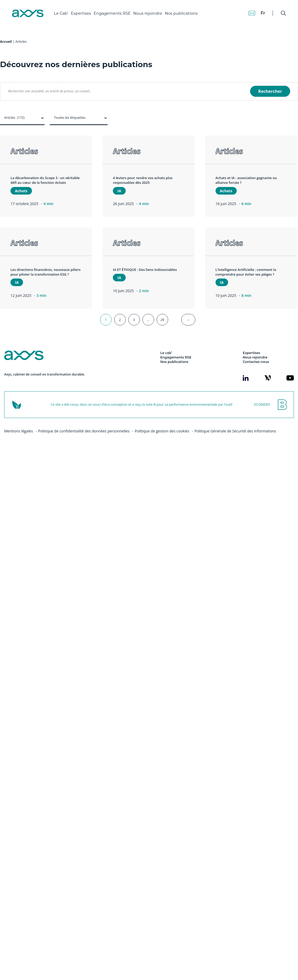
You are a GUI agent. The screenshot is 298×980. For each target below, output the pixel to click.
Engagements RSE (112, 13)
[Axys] (28, 13)
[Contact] (252, 13)
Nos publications (181, 13)
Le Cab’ (61, 13)
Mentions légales (19, 447)
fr (263, 13)
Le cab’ (166, 369)
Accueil (6, 57)
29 (162, 335)
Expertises (81, 13)
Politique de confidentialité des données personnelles (84, 447)
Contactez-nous (256, 377)
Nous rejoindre (148, 13)
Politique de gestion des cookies (162, 447)
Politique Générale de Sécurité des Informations (235, 447)
